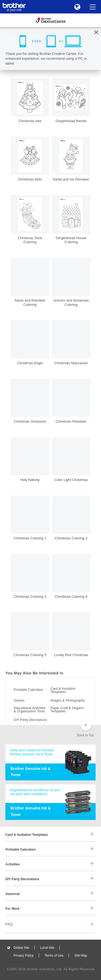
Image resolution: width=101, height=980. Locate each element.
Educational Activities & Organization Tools (30, 710)
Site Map (81, 956)
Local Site (47, 948)
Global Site (21, 948)
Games (19, 700)
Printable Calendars (29, 690)
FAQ (9, 924)
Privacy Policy (24, 956)
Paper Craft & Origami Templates (67, 710)
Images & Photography (68, 700)
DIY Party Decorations (30, 720)
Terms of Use (54, 956)
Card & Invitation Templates (63, 690)
